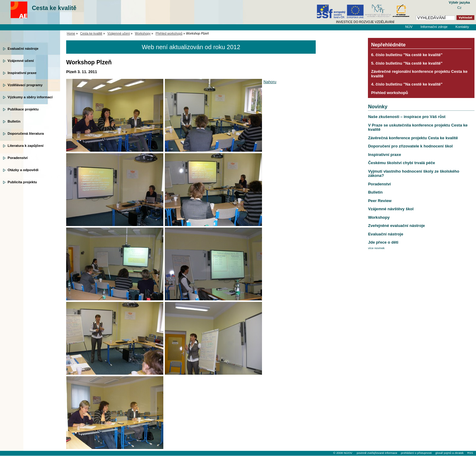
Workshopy (143, 34)
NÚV (409, 27)
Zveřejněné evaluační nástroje (396, 226)
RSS (470, 453)
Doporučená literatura (26, 133)
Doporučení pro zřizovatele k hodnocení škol (410, 146)
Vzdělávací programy (25, 85)
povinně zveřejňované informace (377, 453)
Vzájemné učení (21, 61)
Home (71, 34)
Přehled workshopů (169, 34)
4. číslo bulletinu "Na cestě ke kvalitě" (407, 84)
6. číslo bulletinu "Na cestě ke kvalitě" (407, 55)
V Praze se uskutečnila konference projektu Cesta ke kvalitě (418, 127)
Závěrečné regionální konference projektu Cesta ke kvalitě (419, 74)
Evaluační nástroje (23, 49)
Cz (459, 8)
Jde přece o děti (383, 242)
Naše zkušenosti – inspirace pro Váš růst (407, 117)
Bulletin (14, 121)
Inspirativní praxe (22, 73)
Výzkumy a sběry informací (30, 97)
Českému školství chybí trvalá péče (401, 163)
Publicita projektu (22, 182)
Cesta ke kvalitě (54, 8)
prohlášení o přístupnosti (416, 453)
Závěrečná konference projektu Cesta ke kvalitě (413, 138)
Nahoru (270, 82)
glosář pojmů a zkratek (449, 453)
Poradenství (18, 158)
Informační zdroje (434, 27)
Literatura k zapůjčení (25, 146)
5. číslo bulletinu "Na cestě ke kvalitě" (407, 63)
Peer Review (380, 201)
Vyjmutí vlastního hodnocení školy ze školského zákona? (413, 173)
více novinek (376, 248)
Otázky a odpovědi (23, 170)
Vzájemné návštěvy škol (391, 209)
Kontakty (462, 27)
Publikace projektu (23, 109)
